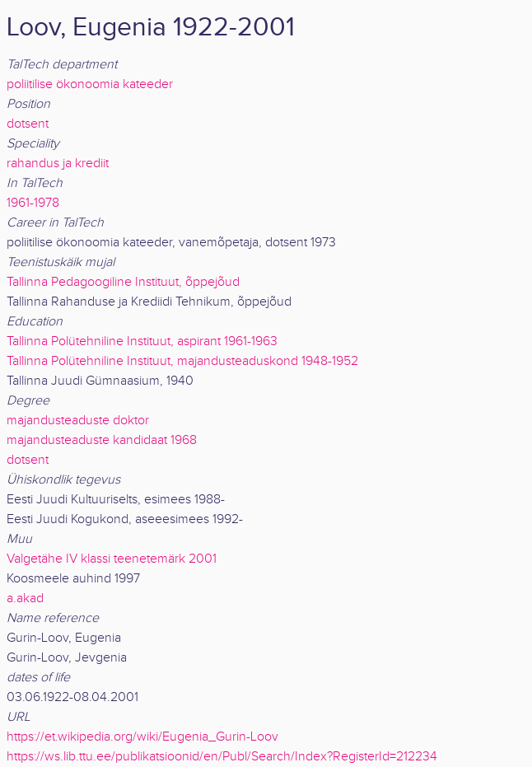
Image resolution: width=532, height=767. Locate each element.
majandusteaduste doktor (78, 421)
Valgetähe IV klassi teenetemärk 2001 (112, 559)
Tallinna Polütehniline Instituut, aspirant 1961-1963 (142, 341)
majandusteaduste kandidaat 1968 (102, 440)
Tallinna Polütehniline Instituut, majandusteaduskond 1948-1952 (182, 361)
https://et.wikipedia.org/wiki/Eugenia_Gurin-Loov (142, 737)
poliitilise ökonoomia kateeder (90, 84)
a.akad (25, 599)
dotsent (28, 124)
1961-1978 (33, 203)
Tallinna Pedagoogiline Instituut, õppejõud (123, 282)
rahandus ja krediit (58, 164)
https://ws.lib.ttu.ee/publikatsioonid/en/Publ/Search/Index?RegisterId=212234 (222, 757)
